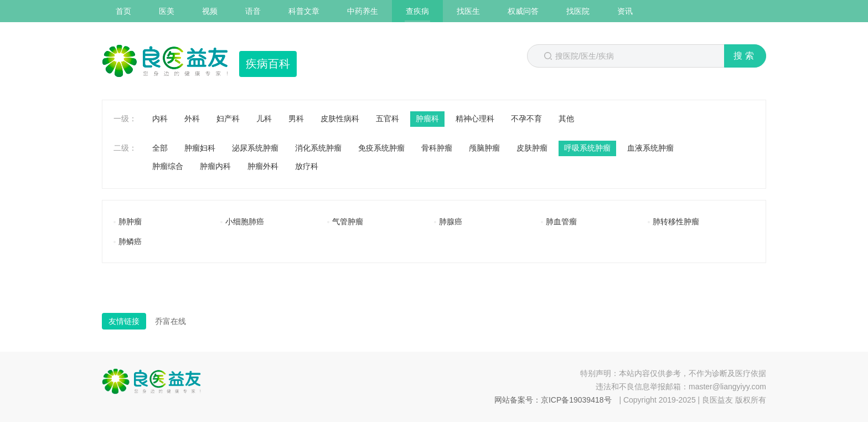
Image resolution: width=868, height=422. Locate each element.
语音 (253, 11)
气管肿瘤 (348, 222)
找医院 (578, 11)
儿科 (264, 119)
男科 (296, 119)
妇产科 (228, 119)
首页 (123, 11)
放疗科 (307, 166)
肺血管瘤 (561, 222)
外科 (192, 119)
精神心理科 (475, 119)
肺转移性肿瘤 (676, 222)
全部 (160, 148)
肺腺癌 (451, 222)
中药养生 (363, 11)
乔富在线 (170, 321)
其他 (566, 119)
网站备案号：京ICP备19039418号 (553, 400)
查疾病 (417, 11)
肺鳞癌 (130, 241)
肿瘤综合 (168, 166)
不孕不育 (526, 119)
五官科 (387, 119)
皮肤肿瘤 (532, 148)
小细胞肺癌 (245, 222)
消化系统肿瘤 (318, 148)
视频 (210, 11)
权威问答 (523, 11)
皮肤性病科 (340, 119)
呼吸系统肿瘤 (587, 148)
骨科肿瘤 (437, 148)
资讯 (625, 11)
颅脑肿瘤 (484, 148)
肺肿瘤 (130, 222)
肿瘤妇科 (200, 148)
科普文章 (304, 11)
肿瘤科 (427, 119)
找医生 (468, 11)
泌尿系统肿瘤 (255, 148)
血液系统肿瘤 (650, 148)
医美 (167, 11)
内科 (160, 119)
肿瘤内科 (215, 166)
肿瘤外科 (263, 166)
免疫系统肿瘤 (381, 148)
